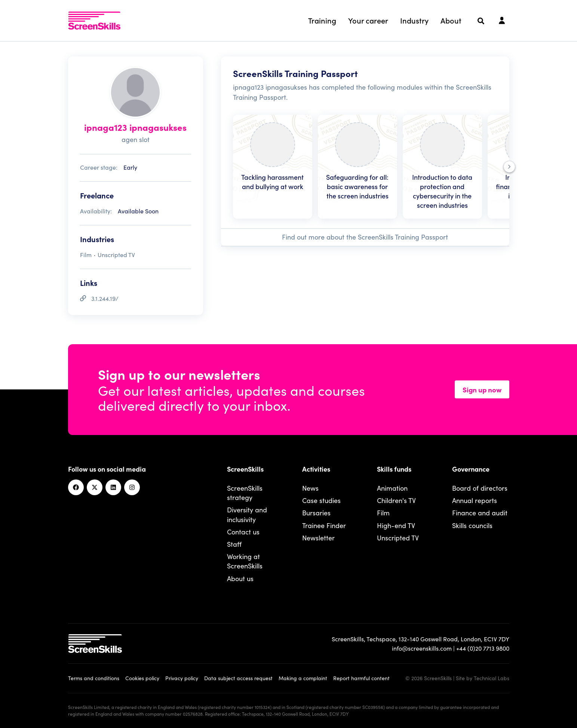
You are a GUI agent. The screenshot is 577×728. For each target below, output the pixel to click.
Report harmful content (361, 678)
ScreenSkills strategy (245, 493)
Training (322, 20)
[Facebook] (76, 487)
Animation (392, 488)
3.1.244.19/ (105, 298)
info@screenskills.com (422, 648)
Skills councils (472, 525)
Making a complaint (303, 678)
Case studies (321, 500)
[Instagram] (132, 487)
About (451, 20)
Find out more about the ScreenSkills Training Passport (365, 237)
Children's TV (396, 500)
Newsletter (318, 538)
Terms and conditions (94, 678)
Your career (368, 20)
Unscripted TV (398, 538)
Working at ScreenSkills (245, 561)
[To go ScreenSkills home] (94, 21)
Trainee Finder (324, 525)
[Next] (509, 167)
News (310, 488)
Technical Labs (492, 678)
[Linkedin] (113, 487)
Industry (414, 20)
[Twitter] (95, 487)
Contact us (243, 532)
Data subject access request (238, 678)
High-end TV (396, 525)
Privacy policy (182, 678)
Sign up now (482, 389)
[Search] (481, 21)
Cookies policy (142, 678)
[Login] (502, 21)
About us (240, 578)
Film (383, 513)
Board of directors (480, 488)
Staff (234, 544)
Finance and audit (480, 513)
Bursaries (316, 513)
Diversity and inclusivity (247, 514)
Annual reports (475, 500)
